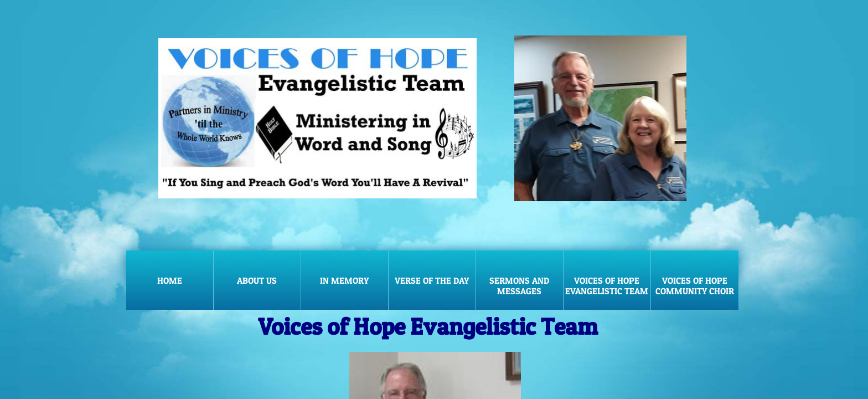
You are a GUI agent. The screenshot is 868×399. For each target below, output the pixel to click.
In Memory (344, 280)
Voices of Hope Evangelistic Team (607, 286)
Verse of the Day (432, 280)
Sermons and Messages (519, 286)
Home (170, 280)
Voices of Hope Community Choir (695, 286)
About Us (257, 280)
